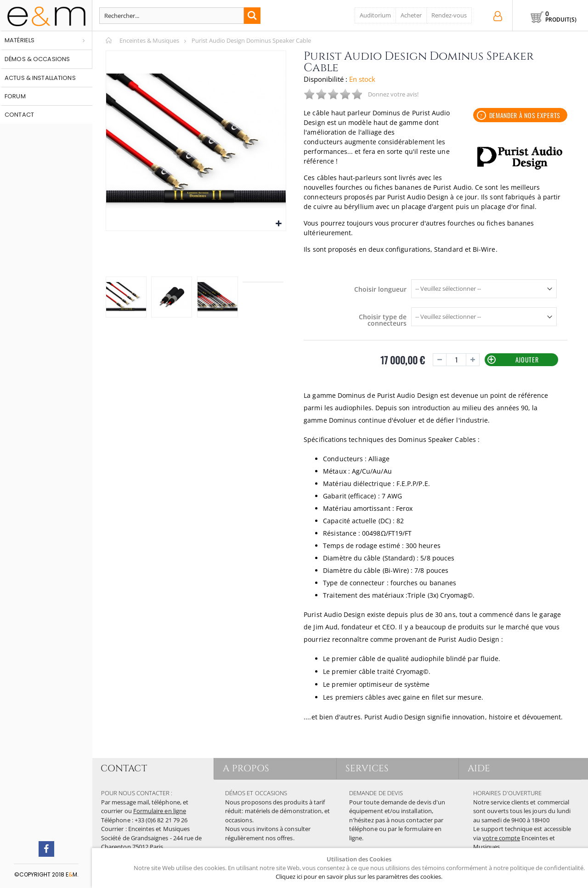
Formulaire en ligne (160, 811)
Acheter (411, 15)
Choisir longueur (380, 289)
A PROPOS (246, 768)
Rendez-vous (449, 15)
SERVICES (368, 768)
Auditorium (375, 15)
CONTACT (124, 768)
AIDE (479, 768)
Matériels (20, 40)
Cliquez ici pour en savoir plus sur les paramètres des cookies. (359, 877)
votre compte (501, 838)
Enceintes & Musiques (149, 40)
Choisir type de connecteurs (383, 320)
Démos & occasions (37, 59)
